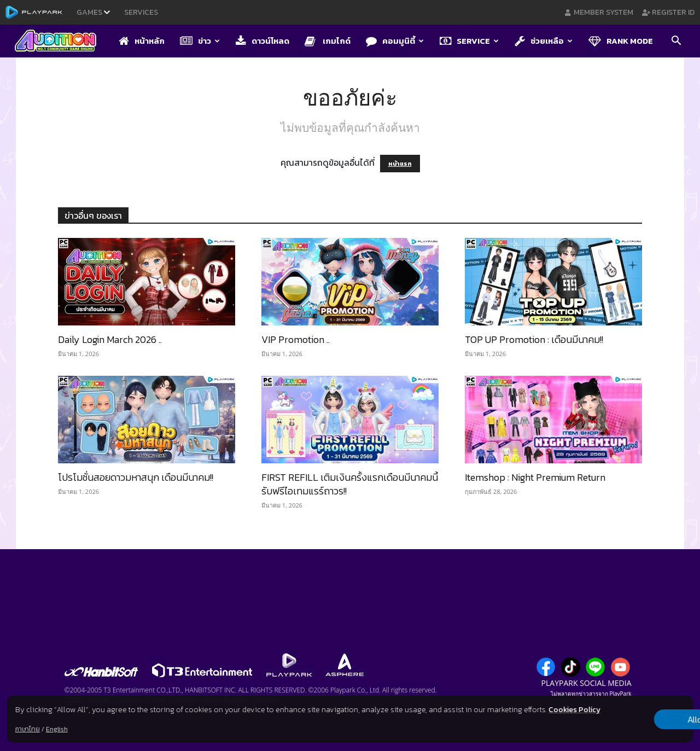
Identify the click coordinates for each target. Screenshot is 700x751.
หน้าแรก (400, 164)
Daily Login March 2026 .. (110, 339)
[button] (676, 42)
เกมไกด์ (328, 41)
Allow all (636, 713)
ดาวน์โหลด (262, 41)
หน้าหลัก (142, 41)
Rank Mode (621, 41)
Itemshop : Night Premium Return (535, 477)
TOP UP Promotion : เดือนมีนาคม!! (534, 339)
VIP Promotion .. (296, 339)
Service (469, 41)
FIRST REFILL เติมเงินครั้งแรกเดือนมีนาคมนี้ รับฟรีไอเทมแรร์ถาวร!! (350, 484)
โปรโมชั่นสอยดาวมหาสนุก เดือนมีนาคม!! (136, 477)
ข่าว (200, 41)
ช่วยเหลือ (544, 41)
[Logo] (61, 42)
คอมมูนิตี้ (395, 41)
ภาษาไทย (28, 729)
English (57, 729)
